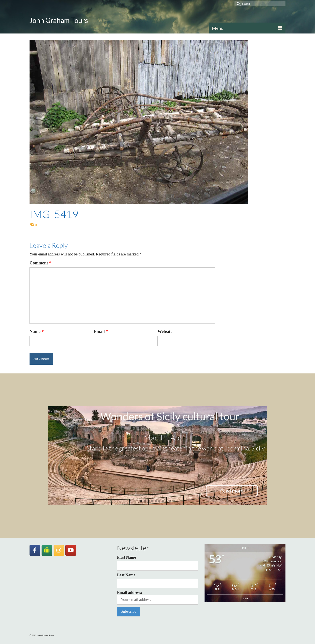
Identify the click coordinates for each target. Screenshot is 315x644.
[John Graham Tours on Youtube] (71, 550)
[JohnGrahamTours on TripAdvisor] (47, 550)
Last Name (126, 575)
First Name (126, 557)
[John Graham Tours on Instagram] (59, 550)
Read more (232, 491)
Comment (40, 263)
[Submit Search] (238, 4)
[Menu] (247, 28)
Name (37, 331)
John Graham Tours (59, 20)
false (245, 598)
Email (101, 331)
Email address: (157, 597)
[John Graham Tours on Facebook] (35, 550)
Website (165, 331)
